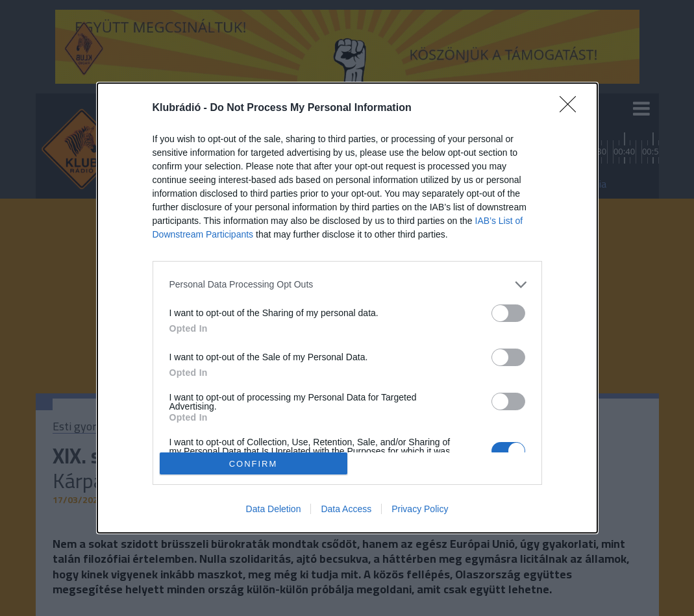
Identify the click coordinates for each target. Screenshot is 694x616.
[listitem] (347, 285)
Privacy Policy (420, 509)
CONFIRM (254, 464)
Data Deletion (274, 509)
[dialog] (347, 308)
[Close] (572, 108)
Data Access (346, 509)
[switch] (508, 313)
